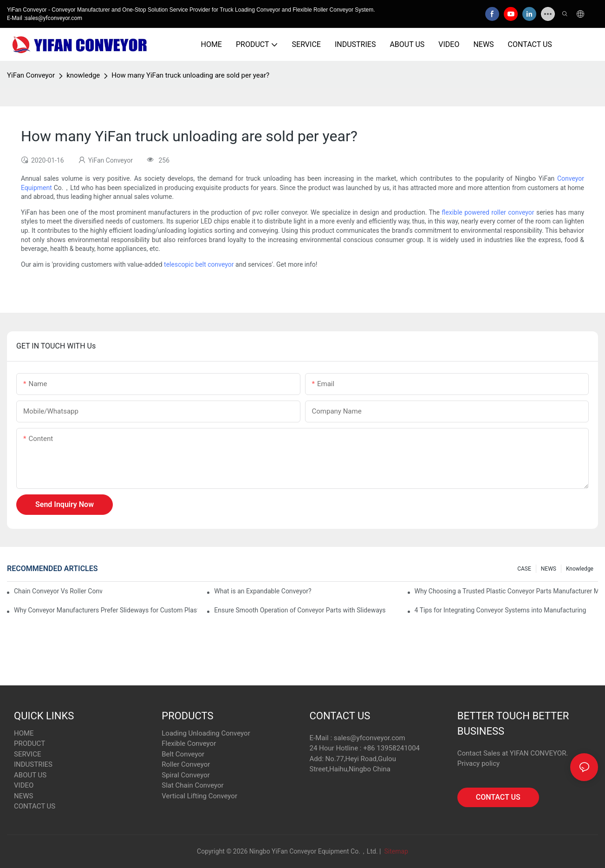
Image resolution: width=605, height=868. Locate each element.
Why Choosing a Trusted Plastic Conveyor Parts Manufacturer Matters (506, 591)
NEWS (549, 569)
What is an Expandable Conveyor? (263, 591)
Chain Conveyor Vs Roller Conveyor (58, 591)
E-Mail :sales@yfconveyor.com (45, 18)
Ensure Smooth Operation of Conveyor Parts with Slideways (300, 610)
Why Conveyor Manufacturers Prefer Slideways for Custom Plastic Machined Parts (106, 610)
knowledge (83, 75)
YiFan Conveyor (31, 75)
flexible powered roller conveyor (488, 212)
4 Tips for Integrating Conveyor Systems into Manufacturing (501, 610)
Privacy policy (478, 763)
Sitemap (395, 851)
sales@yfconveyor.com (370, 738)
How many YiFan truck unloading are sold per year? (190, 75)
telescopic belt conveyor (199, 264)
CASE (524, 569)
